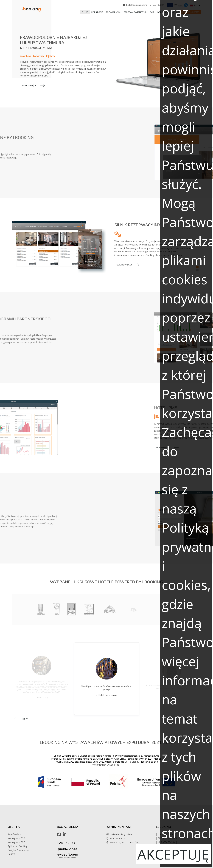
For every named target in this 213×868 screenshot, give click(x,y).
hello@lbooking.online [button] (137, 5)
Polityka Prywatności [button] (18, 850)
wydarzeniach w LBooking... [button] (107, 765)
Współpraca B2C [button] (16, 842)
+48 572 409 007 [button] (118, 838)
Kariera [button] (11, 854)
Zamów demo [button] (15, 834)
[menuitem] (85, 12)
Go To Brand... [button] (132, 762)
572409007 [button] (158, 5)
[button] (27, 9)
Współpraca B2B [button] (16, 838)
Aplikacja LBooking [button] (18, 846)
